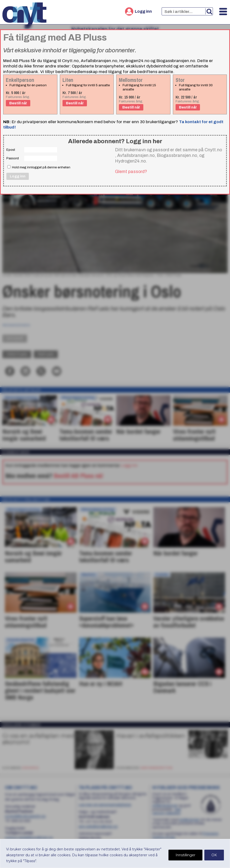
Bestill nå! (18, 103)
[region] (115, 853)
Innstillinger (185, 855)
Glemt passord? (131, 172)
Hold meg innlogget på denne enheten (39, 167)
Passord (13, 158)
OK (214, 855)
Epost (11, 150)
